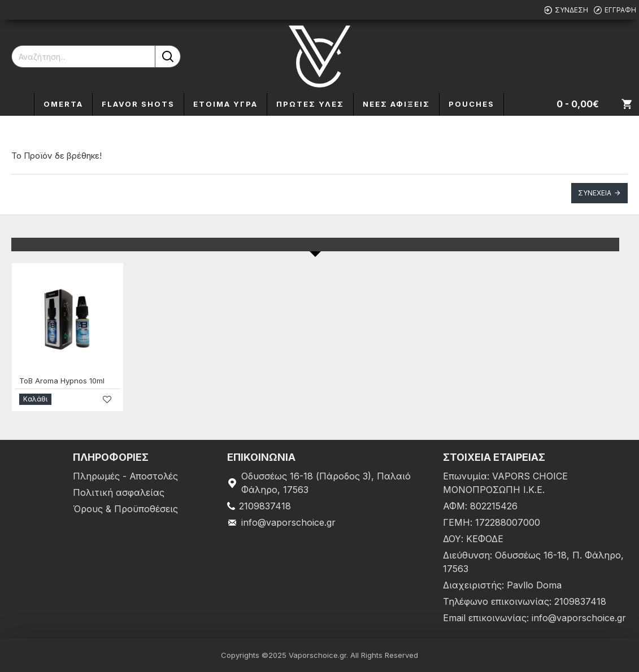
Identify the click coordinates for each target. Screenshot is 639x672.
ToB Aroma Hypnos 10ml (62, 381)
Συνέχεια (595, 193)
